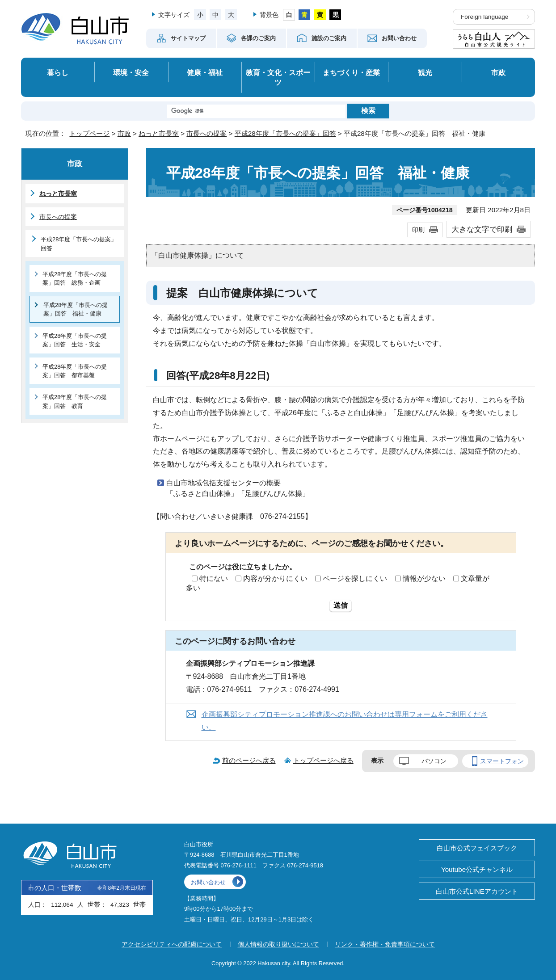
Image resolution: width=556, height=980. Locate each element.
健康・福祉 (205, 72)
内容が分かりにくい (275, 578)
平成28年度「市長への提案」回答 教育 (75, 401)
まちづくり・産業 (351, 72)
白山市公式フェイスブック (477, 848)
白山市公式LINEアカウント (477, 891)
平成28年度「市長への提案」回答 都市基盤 (75, 371)
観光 (425, 72)
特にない (214, 578)
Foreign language (484, 17)
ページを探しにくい (355, 578)
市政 (498, 72)
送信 (341, 605)
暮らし (58, 72)
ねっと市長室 (159, 133)
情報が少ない (424, 578)
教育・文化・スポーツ (278, 78)
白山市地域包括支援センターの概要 (223, 483)
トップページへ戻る (323, 760)
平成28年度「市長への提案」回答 (285, 133)
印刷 (418, 230)
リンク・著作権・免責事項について (385, 944)
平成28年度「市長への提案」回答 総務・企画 (75, 278)
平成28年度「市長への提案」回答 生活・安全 (75, 340)
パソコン (434, 761)
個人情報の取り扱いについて (278, 944)
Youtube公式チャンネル (477, 869)
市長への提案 (206, 133)
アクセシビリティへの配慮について (172, 944)
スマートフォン (502, 761)
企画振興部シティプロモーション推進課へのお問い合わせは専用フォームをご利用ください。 (345, 721)
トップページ (89, 133)
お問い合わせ (208, 882)
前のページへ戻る (249, 760)
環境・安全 (131, 72)
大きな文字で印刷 (482, 229)
